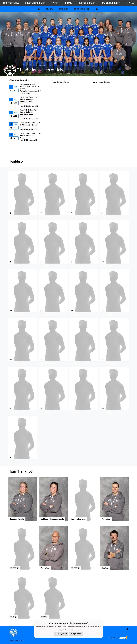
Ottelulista (14, 145)
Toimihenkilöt (81, 9)
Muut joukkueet (87, 3)
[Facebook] (126, 630)
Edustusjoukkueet (36, 3)
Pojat (69, 3)
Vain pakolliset (76, 634)
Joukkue (63, 9)
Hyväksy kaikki (61, 634)
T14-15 (49, 9)
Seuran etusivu (11, 3)
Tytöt (56, 3)
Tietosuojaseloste (16, 640)
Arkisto (131, 3)
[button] (10, 44)
